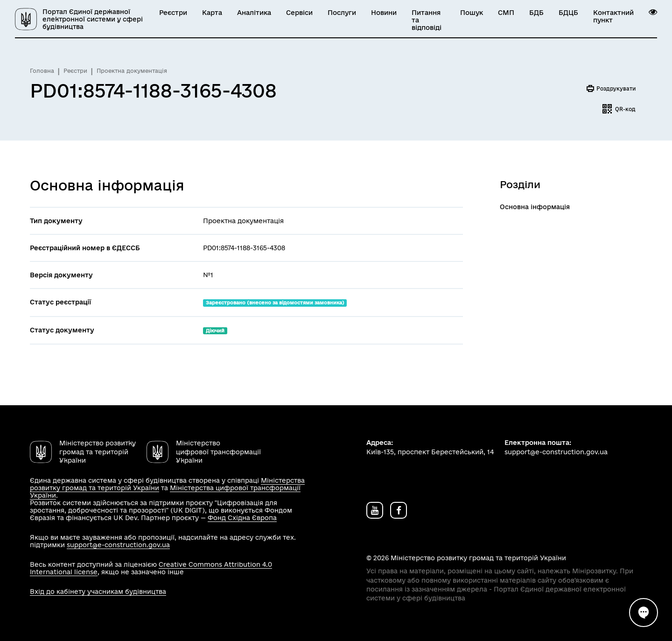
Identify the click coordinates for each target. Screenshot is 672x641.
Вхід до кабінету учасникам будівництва (98, 592)
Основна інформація (535, 207)
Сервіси (299, 13)
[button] (653, 12)
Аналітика (254, 13)
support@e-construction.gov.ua (118, 545)
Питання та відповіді (427, 20)
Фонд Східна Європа (242, 518)
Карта (212, 13)
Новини (384, 13)
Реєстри (173, 13)
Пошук (472, 13)
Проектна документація (132, 71)
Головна (42, 71)
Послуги (342, 13)
